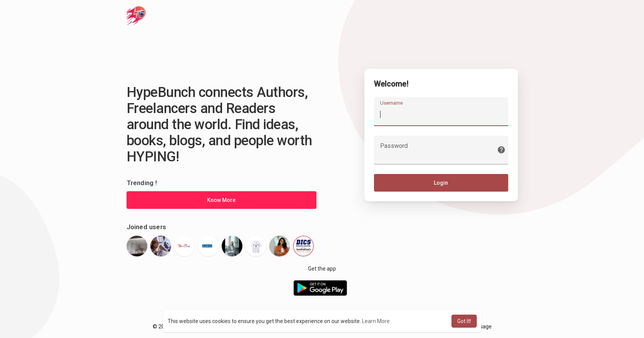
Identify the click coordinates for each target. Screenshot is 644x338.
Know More (221, 200)
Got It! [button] (464, 321)
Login (441, 183)
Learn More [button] (376, 321)
